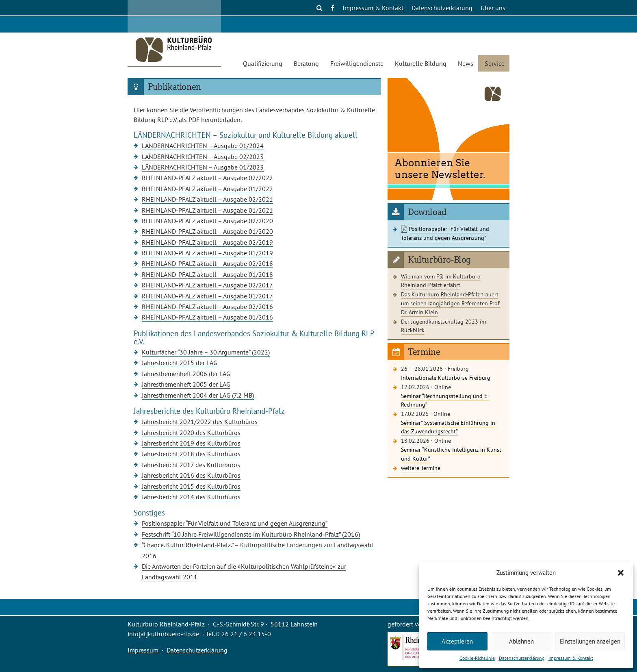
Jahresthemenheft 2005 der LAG (186, 384)
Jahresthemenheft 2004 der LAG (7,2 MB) (198, 395)
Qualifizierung (263, 63)
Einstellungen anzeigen (590, 641)
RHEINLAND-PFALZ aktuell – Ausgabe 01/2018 (207, 274)
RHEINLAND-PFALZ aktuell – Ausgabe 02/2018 (207, 263)
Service (495, 63)
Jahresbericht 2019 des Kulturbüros (191, 443)
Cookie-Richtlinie (477, 658)
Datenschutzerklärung (522, 658)
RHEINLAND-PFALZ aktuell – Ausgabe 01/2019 (207, 253)
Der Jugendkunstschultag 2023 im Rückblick (443, 326)
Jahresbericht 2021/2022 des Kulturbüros (200, 422)
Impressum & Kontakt (571, 658)
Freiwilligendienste (357, 63)
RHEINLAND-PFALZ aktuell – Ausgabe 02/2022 (207, 178)
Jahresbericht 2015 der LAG (180, 363)
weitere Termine (421, 468)
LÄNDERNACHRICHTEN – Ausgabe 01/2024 (203, 146)
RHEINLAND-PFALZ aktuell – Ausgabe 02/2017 (207, 285)
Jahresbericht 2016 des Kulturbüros (191, 475)
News (466, 63)
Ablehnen (521, 641)
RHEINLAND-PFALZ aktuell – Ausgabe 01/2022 (207, 189)
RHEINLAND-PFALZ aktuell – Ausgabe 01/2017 (207, 296)
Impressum (143, 650)
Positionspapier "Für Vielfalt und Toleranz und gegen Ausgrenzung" (445, 233)
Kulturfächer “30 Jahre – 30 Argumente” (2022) (206, 352)
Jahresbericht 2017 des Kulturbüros (191, 465)
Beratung (306, 63)
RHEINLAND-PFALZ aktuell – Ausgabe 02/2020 (207, 221)
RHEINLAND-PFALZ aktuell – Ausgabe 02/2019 (207, 242)
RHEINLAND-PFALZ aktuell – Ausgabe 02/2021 (207, 199)
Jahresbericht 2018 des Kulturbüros (191, 454)
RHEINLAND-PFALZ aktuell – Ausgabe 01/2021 (207, 210)
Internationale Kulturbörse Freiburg (446, 377)
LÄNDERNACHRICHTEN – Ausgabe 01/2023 (203, 167)
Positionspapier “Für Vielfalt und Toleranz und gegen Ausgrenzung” (235, 523)
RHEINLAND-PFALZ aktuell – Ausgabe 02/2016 (207, 307)
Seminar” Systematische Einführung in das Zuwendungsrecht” (448, 427)
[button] (621, 573)
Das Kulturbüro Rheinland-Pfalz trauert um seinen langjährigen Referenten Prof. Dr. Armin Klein (451, 303)
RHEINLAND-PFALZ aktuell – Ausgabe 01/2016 (207, 317)
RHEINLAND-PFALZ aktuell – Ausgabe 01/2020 (207, 231)
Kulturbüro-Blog (439, 260)
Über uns (493, 8)
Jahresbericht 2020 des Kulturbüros (191, 433)
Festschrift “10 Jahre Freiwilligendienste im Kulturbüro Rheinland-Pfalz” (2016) (251, 534)
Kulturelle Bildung (421, 63)
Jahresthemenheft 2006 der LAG (186, 374)
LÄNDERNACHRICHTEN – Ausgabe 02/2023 (203, 157)
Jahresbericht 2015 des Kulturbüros (191, 486)
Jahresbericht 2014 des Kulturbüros (191, 497)
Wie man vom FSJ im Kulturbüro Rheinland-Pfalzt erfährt (441, 281)
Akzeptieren (457, 641)
